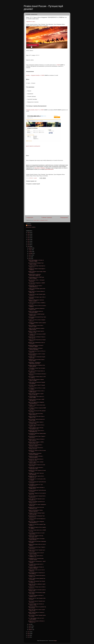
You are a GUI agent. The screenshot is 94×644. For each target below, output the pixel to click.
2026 (29, 232)
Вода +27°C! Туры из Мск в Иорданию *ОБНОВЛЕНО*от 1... (36, 522)
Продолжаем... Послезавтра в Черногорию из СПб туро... (35, 363)
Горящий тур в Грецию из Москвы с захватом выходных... (36, 457)
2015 (29, 635)
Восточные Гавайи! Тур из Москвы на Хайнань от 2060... (36, 604)
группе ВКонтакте (49, 169)
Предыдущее (64, 217)
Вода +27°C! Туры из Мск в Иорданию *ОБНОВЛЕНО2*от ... (36, 403)
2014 (29, 637)
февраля (31, 630)
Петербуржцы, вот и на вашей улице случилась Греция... (36, 559)
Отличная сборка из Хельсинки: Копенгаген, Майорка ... (35, 454)
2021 (29, 241)
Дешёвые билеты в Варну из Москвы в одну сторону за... (36, 440)
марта (30, 628)
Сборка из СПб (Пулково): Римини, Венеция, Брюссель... (36, 511)
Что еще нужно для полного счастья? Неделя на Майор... (36, 553)
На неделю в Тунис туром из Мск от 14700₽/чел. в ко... (36, 556)
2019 (29, 245)
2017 (29, 632)
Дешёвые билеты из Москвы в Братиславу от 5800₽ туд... (35, 275)
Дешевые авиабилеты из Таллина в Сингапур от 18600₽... (36, 346)
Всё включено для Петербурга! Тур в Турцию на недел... (36, 264)
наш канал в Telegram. (40, 168)
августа (30, 255)
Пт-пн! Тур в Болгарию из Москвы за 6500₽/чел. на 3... (36, 596)
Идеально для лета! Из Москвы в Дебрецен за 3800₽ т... (35, 445)
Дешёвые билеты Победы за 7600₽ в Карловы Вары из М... (36, 443)
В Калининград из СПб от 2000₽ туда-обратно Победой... (36, 278)
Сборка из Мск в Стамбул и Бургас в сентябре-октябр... (36, 423)
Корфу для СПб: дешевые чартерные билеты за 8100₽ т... (36, 300)
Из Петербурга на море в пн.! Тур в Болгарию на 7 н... (36, 485)
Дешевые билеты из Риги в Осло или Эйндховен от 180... (36, 508)
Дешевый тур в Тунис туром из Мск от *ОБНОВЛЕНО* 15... (36, 431)
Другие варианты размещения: (33, 146)
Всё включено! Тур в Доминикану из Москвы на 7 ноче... (36, 460)
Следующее (30, 217)
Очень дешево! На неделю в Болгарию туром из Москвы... (36, 539)
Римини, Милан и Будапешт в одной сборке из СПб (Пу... (36, 394)
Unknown (29, 225)
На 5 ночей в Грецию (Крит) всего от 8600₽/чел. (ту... (36, 565)
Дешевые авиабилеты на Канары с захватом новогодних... (36, 349)
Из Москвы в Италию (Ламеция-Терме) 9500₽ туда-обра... (36, 514)
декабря (30, 248)
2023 (29, 238)
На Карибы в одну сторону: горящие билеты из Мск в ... (36, 462)
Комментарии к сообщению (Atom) (40, 220)
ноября (30, 250)
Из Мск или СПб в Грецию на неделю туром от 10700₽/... (36, 380)
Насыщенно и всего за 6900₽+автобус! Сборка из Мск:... (36, 315)
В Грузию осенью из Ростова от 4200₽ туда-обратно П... (36, 400)
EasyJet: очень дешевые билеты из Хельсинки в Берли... (36, 312)
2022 (29, 240)
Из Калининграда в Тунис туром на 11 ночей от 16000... (36, 397)
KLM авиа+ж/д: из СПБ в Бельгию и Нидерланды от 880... (36, 468)
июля (30, 257)
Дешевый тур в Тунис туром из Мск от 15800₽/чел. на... (36, 477)
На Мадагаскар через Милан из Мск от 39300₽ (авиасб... (36, 391)
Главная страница (47, 217)
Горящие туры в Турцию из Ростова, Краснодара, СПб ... (36, 536)
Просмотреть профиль (31, 227)
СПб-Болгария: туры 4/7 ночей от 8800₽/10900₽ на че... (35, 286)
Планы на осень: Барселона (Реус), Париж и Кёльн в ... (36, 414)
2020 (29, 243)
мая (29, 624)
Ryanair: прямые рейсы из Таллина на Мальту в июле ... (36, 613)
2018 (29, 247)
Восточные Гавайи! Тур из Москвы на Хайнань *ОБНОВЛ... (36, 568)
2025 (29, 234)
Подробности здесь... (31, 22)
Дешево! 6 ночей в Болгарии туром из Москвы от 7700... (36, 332)
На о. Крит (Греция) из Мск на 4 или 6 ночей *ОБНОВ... (36, 619)
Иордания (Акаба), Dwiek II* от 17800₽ (35, 110)
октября (30, 252)
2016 (29, 634)
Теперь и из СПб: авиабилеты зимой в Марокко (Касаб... (36, 329)
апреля (30, 626)
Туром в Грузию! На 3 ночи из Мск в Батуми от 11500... (36, 326)
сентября (31, 253)
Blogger (55, 641)
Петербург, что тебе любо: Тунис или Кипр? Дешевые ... (36, 474)
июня (30, 259)
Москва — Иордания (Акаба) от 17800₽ (35, 75)
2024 (29, 236)
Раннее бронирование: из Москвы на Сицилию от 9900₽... (36, 261)
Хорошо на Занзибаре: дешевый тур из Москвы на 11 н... (36, 502)
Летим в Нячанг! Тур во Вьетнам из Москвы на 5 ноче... (36, 448)
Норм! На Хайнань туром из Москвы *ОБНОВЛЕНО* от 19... (36, 428)
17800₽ (58, 65)
